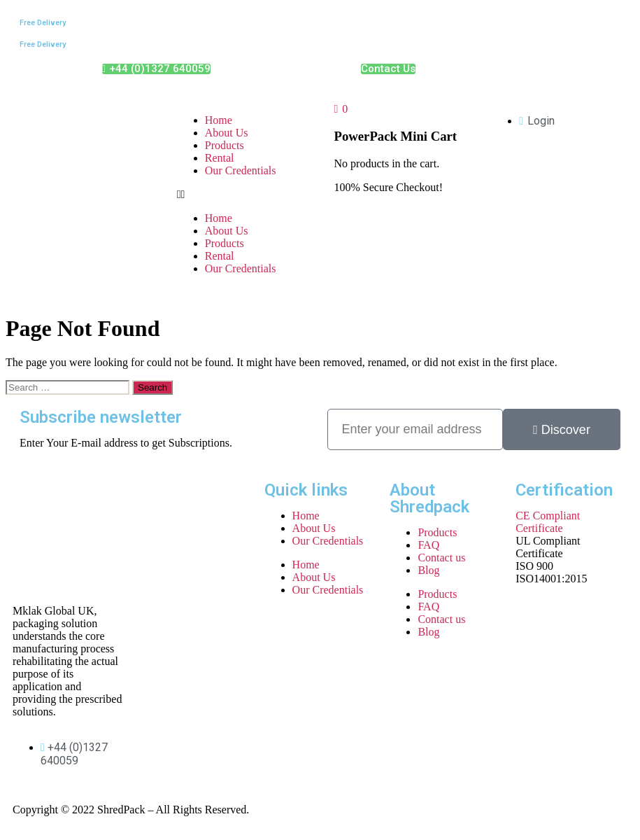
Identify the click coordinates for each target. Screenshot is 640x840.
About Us (227, 133)
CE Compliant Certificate (548, 522)
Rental (220, 158)
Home (219, 120)
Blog (428, 570)
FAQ (428, 545)
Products (225, 145)
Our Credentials (241, 170)
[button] (242, 195)
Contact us (441, 558)
